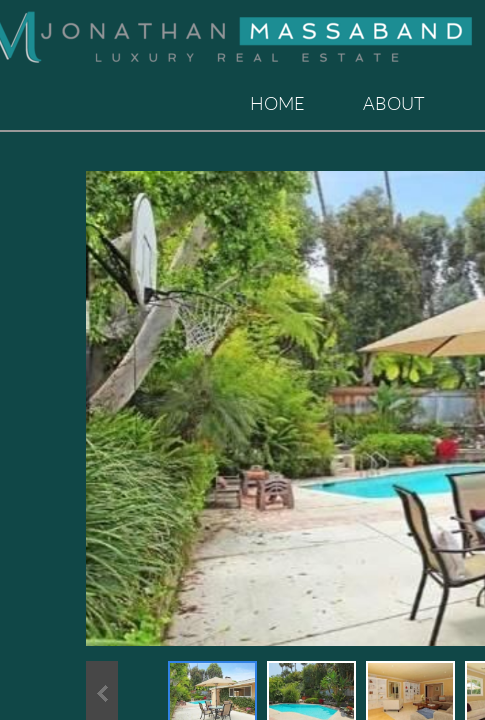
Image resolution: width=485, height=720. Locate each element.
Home (277, 103)
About (394, 103)
